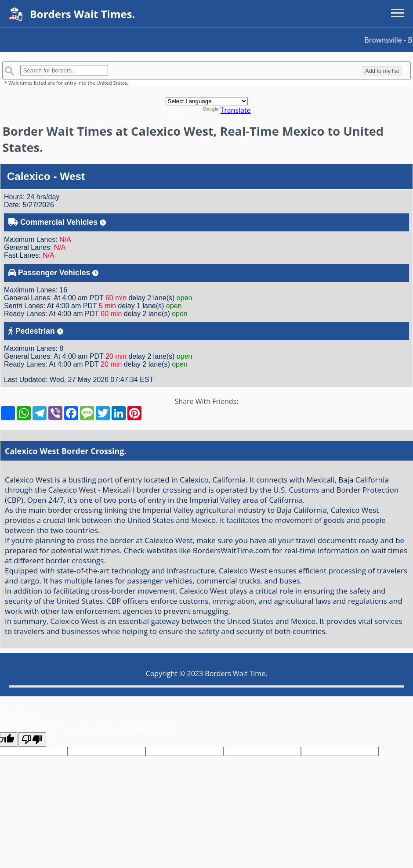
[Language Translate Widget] (207, 101)
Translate (226, 110)
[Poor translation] (32, 740)
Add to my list (382, 71)
